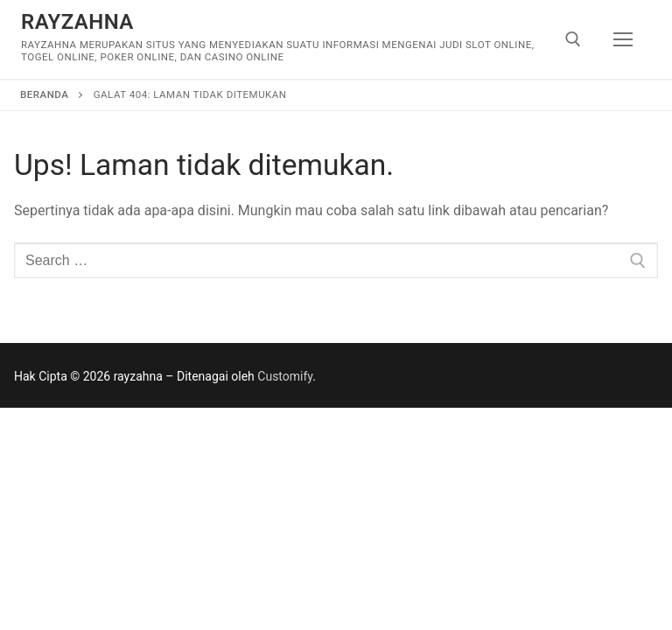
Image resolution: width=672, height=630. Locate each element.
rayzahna (77, 22)
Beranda (44, 94)
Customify (285, 376)
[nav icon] (623, 39)
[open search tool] (573, 39)
